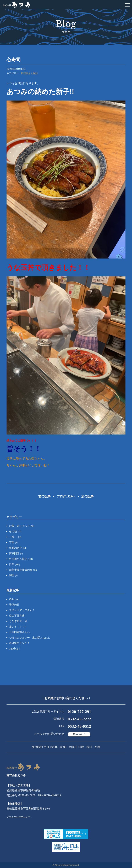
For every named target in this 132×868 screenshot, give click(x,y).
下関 (13, 542)
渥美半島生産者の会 (23, 570)
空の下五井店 (17, 616)
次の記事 (87, 496)
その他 (15, 531)
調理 (13, 575)
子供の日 (14, 605)
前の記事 (45, 496)
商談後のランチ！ (19, 643)
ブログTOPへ (66, 496)
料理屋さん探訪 (29, 73)
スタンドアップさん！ (22, 610)
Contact (78, 734)
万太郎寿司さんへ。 (21, 632)
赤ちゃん (14, 599)
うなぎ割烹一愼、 (19, 621)
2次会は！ (15, 649)
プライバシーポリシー (19, 817)
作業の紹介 (18, 548)
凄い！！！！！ (18, 627)
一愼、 (15, 537)
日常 (14, 564)
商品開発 (16, 553)
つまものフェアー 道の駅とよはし (30, 638)
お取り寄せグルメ (22, 526)
